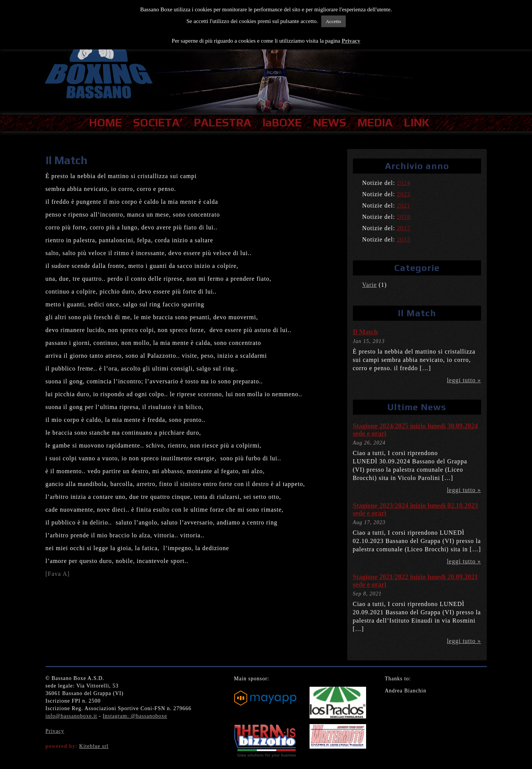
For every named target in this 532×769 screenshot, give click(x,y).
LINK (417, 122)
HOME (105, 122)
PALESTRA (222, 122)
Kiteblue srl (94, 746)
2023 (404, 194)
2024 (404, 183)
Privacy (55, 731)
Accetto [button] (333, 21)
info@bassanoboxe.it (71, 716)
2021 (404, 205)
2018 (404, 217)
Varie (370, 285)
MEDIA (375, 122)
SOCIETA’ (158, 122)
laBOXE (282, 122)
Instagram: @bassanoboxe (135, 716)
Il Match (366, 332)
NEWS (330, 122)
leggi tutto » (464, 380)
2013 (404, 239)
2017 (404, 228)
